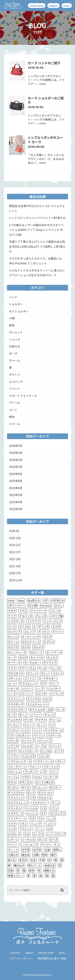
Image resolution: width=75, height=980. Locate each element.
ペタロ (25, 777)
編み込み (19, 865)
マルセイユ (45, 798)
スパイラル (33, 699)
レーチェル (28, 839)
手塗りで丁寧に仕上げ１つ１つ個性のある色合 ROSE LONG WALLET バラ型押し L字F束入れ (37, 246)
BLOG (62, 953)
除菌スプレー (16, 876)
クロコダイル (16, 673)
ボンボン (13, 787)
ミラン (54, 808)
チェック (50, 715)
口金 (47, 850)
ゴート (12, 683)
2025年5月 (16, 495)
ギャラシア (50, 663)
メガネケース (15, 813)
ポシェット (16, 332)
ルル (27, 834)
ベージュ (13, 777)
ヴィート (13, 850)
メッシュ (32, 813)
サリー (54, 683)
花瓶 (10, 870)
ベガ (44, 772)
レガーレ (13, 839)
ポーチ (13, 353)
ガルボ (23, 657)
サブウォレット (28, 683)
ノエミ (26, 730)
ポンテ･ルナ (46, 792)
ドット (42, 725)
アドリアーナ (38, 611)
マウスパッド (16, 798)
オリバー (58, 631)
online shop (37, 6)
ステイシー (26, 694)
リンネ (12, 829)
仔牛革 (26, 850)
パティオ (13, 741)
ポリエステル (16, 792)
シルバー (27, 689)
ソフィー (36, 715)
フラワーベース (44, 761)
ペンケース (51, 777)
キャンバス (37, 657)
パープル (41, 746)
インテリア (33, 621)
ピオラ (12, 751)
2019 (12, 580)
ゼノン (23, 715)
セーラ (12, 715)
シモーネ (13, 689)
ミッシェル (31, 808)
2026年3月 (16, 453)
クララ (12, 668)
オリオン (44, 631)
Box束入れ (34, 600)
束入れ (12, 860)
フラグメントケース (19, 761)
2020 (12, 573)
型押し (57, 850)
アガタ (12, 611)
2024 (12, 545)
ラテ (32, 818)
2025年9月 (16, 474)
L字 (46, 600)
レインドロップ (56, 834)
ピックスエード (28, 751)
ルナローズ (14, 834)
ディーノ (29, 725)
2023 (12, 552)
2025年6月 (16, 488)
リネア (12, 824)
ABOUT (29, 953)
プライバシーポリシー (21, 958)
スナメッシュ (16, 699)
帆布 (12, 417)
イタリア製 (56, 616)
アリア (12, 616)
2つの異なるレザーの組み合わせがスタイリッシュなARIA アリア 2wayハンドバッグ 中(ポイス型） (36, 230)
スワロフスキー (17, 709)
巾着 (36, 855)
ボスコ (12, 782)
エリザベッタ (41, 626)
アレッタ (41, 616)
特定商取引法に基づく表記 (52, 958)
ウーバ (12, 626)
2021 (12, 566)
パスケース (54, 735)
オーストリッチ (31, 637)
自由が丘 (50, 865)
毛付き (23, 860)
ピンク (59, 751)
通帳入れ (49, 870)
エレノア (30, 631)
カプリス (49, 642)
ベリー (54, 772)
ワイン (12, 844)
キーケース (14, 663)
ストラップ (56, 694)
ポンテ (31, 792)
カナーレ (13, 642)
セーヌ (60, 709)
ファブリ (13, 756)
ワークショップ (28, 844)
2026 (12, 531)
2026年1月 (16, 467)
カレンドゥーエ (17, 652)
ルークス (38, 834)
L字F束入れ (58, 600)
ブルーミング (51, 766)
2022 (12, 559)
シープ (40, 689)
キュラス (52, 657)
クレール (55, 668)
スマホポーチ (16, 704)
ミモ (44, 808)
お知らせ (15, 346)
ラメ (41, 818)
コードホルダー (47, 678)
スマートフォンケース (23, 396)
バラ (10, 735)
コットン (29, 678)
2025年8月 (16, 481)
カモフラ (13, 647)
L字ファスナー (16, 605)
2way (11, 600)
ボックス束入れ (45, 782)
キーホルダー (32, 663)
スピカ (47, 699)
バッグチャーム (54, 730)
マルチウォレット (18, 803)
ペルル (37, 777)
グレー (45, 673)
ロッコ (42, 839)
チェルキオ (14, 720)
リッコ (51, 818)
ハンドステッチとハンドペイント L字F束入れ (37, 218)
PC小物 (33, 605)
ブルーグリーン (17, 766)
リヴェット (26, 829)
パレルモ (27, 746)
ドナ (52, 725)
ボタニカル (26, 782)
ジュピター (53, 689)
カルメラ (38, 647)
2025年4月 (16, 502)
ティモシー (14, 725)
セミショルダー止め (41, 709)
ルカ (50, 829)
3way (21, 600)
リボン (23, 824)
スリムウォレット (37, 704)
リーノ (40, 829)
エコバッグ (16, 382)
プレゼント (31, 772)
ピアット (55, 746)
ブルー (60, 761)
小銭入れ (13, 855)
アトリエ (15, 403)
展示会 (26, 855)
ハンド (13, 297)
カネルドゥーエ (31, 642)
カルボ (26, 647)
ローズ (54, 839)
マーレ (55, 803)
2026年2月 (16, 460)
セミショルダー (19, 311)
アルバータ (26, 616)
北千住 (37, 850)
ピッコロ (46, 751)
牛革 (42, 860)
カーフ (12, 657)
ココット (57, 673)
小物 (12, 318)
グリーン (32, 673)
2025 (12, 538)
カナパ (47, 637)
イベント (15, 389)
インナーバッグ (53, 621)
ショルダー (16, 304)
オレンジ (13, 637)
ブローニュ (14, 772)
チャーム (14, 360)
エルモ (56, 626)
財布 (12, 325)
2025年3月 (16, 509)
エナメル (24, 626)
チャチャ (41, 720)
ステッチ (41, 694)
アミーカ (55, 611)
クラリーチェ (27, 668)
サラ (44, 683)
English (53, 6)
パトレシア (45, 741)
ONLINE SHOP (46, 953)
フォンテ (44, 756)
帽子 (53, 855)
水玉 (33, 860)
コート (13, 410)
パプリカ (13, 746)
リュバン (50, 824)
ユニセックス (57, 813)
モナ (43, 813)
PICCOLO (46, 605)
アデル (23, 611)
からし (59, 605)
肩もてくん (34, 865)
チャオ (28, 720)
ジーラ (12, 694)
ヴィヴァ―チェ (50, 844)
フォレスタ (28, 756)
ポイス (26, 787)
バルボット (23, 735)
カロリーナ (36, 652)
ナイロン (13, 730)
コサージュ (14, 678)
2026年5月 (16, 446)
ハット (37, 730)
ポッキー (55, 787)
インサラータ (16, 621)
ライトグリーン (17, 818)
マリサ (31, 798)
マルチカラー (40, 803)
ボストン (15, 374)
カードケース (54, 652)
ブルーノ (34, 766)
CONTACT (15, 953)
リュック (15, 339)
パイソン (38, 735)
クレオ (42, 668)
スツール (15, 424)
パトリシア (28, 741)
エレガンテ (14, 631)
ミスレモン (14, 808)
